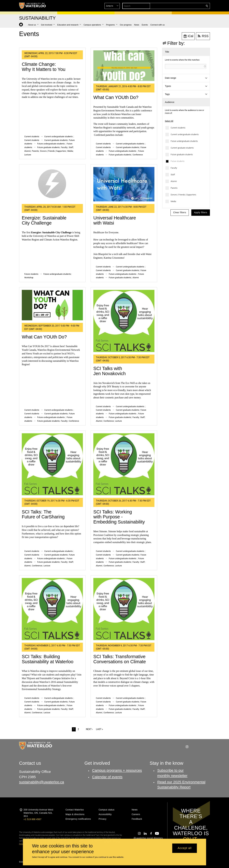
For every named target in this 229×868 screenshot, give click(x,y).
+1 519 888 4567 (32, 819)
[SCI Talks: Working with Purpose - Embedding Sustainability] (124, 464)
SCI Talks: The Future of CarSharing (43, 514)
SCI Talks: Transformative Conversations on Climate (120, 659)
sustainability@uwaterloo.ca (42, 782)
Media (173, 201)
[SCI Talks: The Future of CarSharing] (52, 464)
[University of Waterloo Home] (33, 6)
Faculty (174, 168)
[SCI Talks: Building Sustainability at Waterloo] (52, 609)
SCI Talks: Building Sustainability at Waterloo (48, 659)
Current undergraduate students (185, 134)
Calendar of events (107, 777)
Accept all (185, 848)
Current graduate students (182, 148)
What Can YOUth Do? (116, 97)
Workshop (29, 278)
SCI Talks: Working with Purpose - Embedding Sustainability (119, 517)
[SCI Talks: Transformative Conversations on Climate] (124, 609)
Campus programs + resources (117, 770)
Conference (138, 155)
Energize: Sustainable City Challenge (44, 220)
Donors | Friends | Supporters (183, 195)
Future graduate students (182, 154)
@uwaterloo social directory (148, 838)
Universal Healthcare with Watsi (115, 220)
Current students (178, 128)
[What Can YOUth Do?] (124, 66)
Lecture (28, 155)
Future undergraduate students (184, 141)
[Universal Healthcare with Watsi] (124, 184)
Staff (173, 175)
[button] (184, 6)
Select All (169, 121)
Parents (174, 188)
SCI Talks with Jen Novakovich (110, 371)
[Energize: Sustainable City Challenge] (52, 184)
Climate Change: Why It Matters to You (44, 67)
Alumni (174, 181)
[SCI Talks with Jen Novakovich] (124, 321)
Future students (178, 161)
